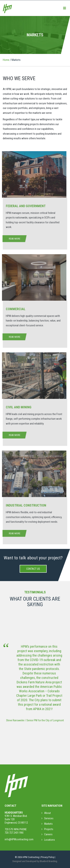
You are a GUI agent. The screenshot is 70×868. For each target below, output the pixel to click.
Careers (48, 834)
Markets (48, 824)
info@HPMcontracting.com (19, 839)
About (48, 813)
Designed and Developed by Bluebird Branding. (35, 861)
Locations (50, 840)
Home (6, 60)
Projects (49, 829)
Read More (13, 239)
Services (49, 818)
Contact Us (33, 569)
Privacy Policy (48, 857)
